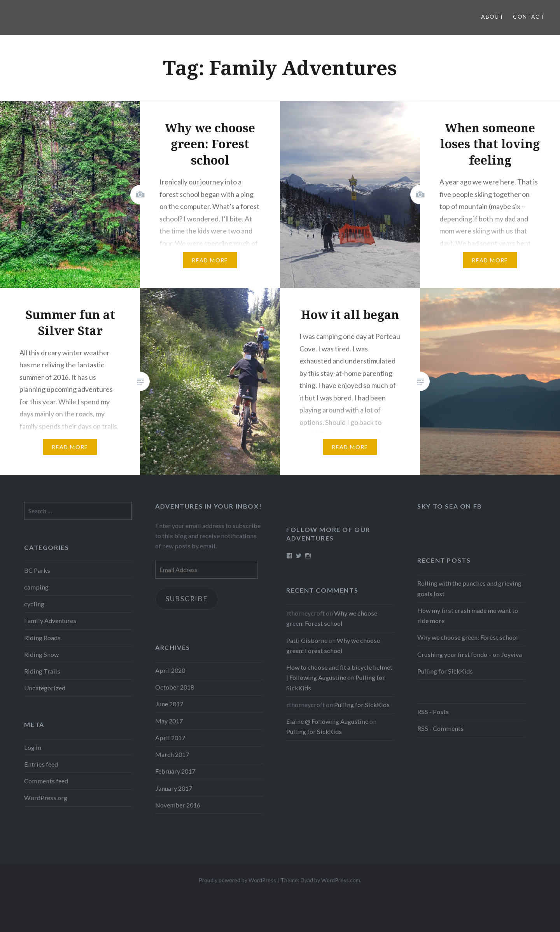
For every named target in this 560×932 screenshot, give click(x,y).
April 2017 (170, 738)
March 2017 (172, 754)
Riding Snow (41, 654)
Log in (33, 747)
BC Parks (37, 570)
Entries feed (41, 764)
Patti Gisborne (307, 640)
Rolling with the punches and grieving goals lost (469, 588)
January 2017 (174, 788)
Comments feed (46, 781)
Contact (529, 17)
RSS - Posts (433, 712)
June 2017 (169, 704)
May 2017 (169, 721)
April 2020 (170, 670)
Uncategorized (45, 688)
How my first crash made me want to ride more (468, 615)
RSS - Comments (440, 728)
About (492, 17)
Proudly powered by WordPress (237, 880)
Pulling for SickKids (445, 671)
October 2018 (175, 687)
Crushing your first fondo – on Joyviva (470, 654)
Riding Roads (42, 638)
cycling (34, 604)
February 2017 (175, 771)
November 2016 (178, 805)
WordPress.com (341, 880)
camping (36, 587)
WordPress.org (46, 798)
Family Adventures (50, 620)
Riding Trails (42, 671)
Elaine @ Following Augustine (327, 721)
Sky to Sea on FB (450, 506)
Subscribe (188, 599)
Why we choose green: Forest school (468, 637)
